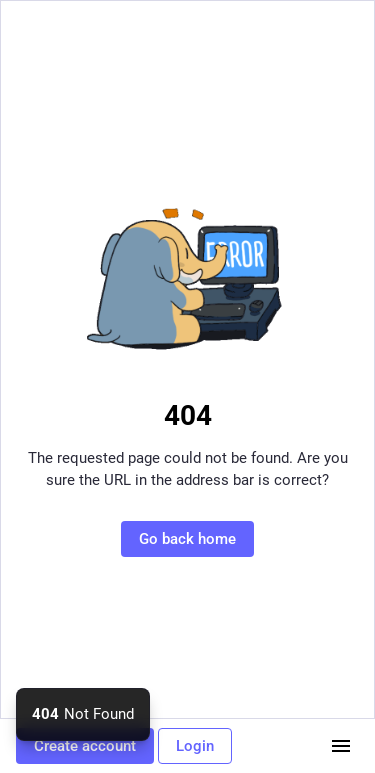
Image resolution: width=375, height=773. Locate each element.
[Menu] (341, 746)
